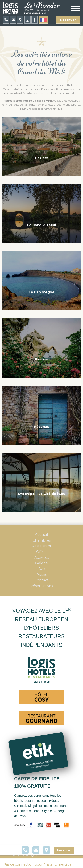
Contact (42, 580)
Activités (42, 558)
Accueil (41, 535)
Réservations (42, 586)
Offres (42, 552)
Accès (42, 574)
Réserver (68, 20)
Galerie (41, 563)
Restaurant (42, 546)
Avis (42, 569)
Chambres (42, 540)
